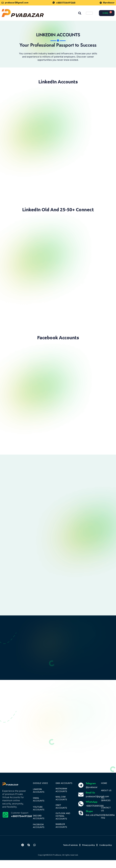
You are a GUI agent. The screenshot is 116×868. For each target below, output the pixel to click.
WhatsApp (92, 810)
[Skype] (81, 821)
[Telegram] (81, 793)
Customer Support (20, 820)
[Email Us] (81, 802)
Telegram (91, 791)
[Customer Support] (5, 822)
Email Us (90, 800)
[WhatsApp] (81, 811)
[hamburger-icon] (89, 13)
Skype (89, 819)
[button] (80, 13)
